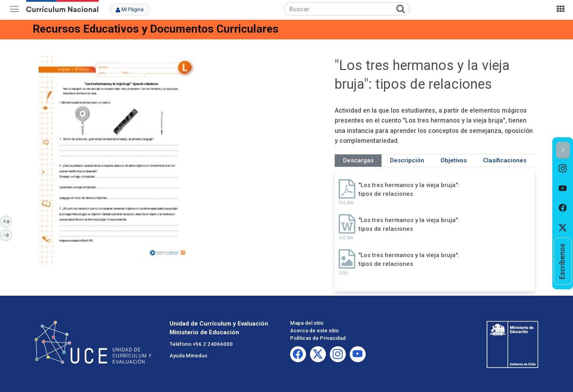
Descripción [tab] (407, 160)
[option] (563, 169)
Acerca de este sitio (314, 331)
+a (8, 221)
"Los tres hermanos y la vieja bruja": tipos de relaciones (409, 189)
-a (8, 234)
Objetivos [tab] (454, 160)
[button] (563, 150)
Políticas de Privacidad (318, 338)
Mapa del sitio (307, 323)
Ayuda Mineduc (189, 356)
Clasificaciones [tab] (505, 160)
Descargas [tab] (358, 160)
